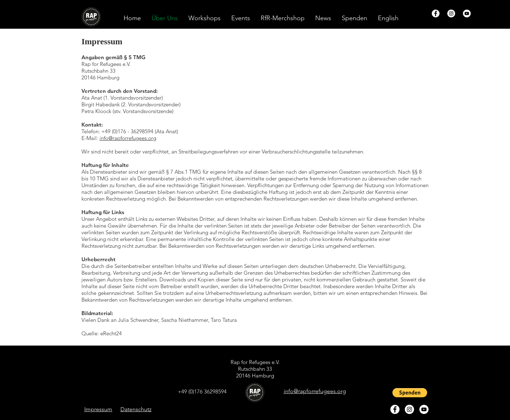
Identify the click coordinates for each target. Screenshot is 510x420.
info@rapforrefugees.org (128, 138)
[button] (388, 18)
